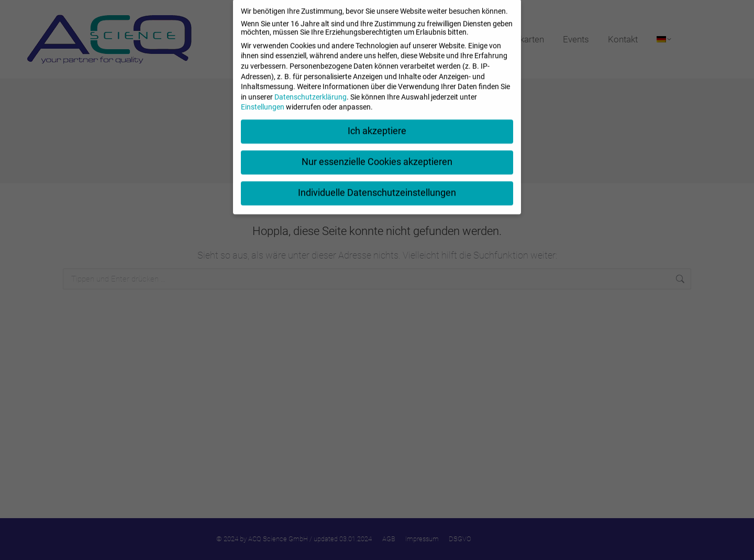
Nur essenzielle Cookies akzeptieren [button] (377, 153)
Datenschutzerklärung (311, 88)
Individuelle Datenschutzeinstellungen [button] (377, 184)
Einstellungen (263, 98)
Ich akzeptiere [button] (377, 122)
